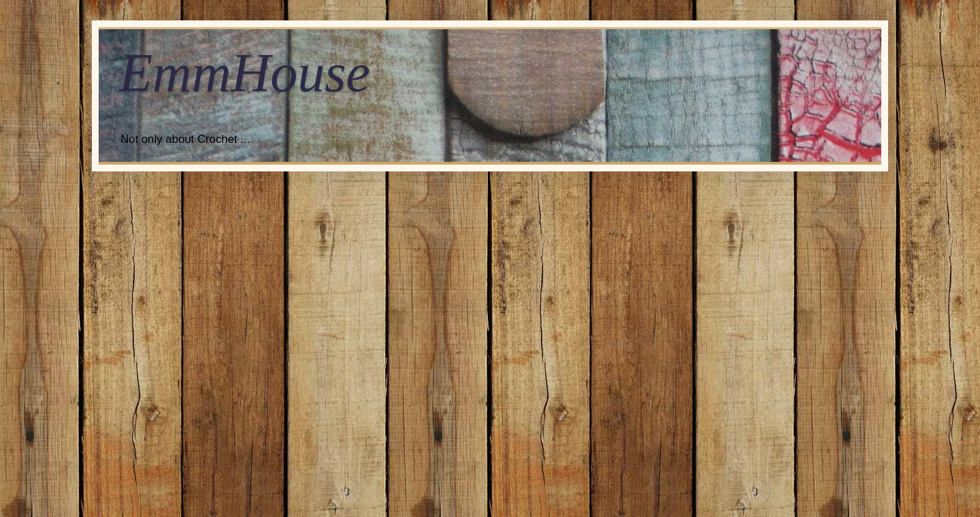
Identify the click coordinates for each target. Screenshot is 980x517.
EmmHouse (245, 73)
